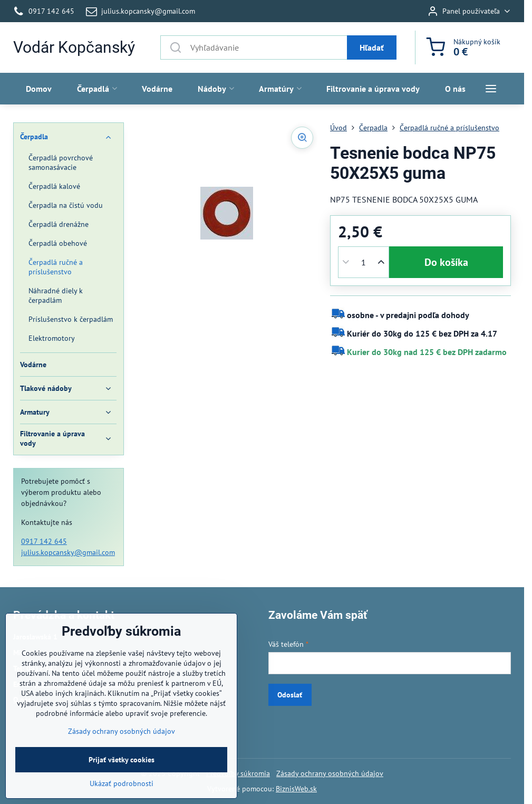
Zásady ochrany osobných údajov (330, 773)
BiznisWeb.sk (296, 789)
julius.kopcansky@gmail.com (68, 552)
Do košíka (446, 262)
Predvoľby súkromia (238, 773)
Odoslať (290, 695)
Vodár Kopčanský (74, 47)
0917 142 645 (44, 541)
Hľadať (372, 47)
